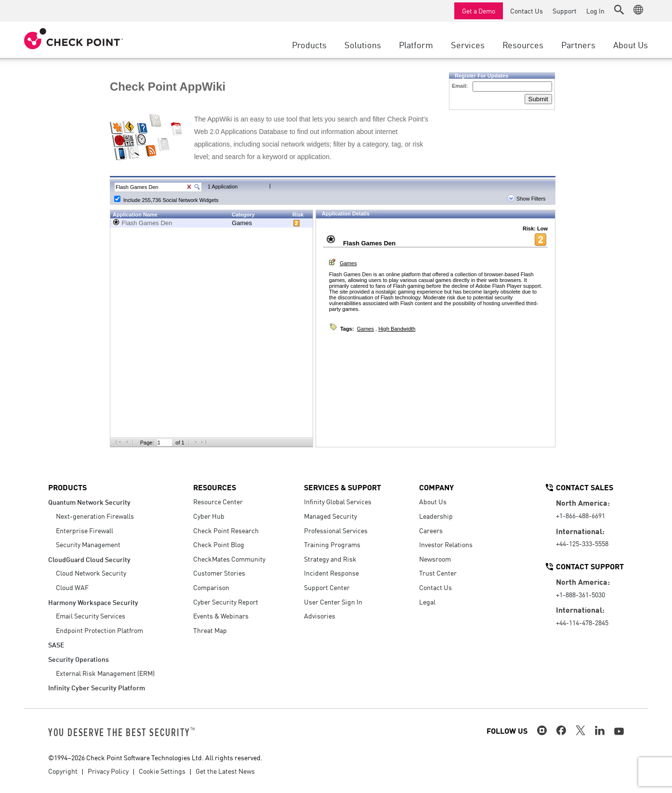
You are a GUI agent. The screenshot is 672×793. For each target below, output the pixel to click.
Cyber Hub (209, 516)
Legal (427, 602)
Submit (538, 99)
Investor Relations (446, 544)
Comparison (211, 587)
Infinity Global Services (338, 501)
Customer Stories (219, 573)
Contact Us (527, 11)
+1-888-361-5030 (580, 594)
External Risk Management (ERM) (105, 673)
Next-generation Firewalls (95, 516)
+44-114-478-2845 (582, 622)
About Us (433, 501)
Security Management (88, 544)
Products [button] (309, 44)
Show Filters (527, 199)
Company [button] (436, 487)
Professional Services (336, 530)
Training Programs (332, 544)
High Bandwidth (397, 329)
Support (565, 11)
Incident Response (331, 573)
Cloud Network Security (91, 573)
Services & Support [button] (343, 487)
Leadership (436, 516)
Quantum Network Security (89, 502)
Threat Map (210, 630)
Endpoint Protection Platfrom (99, 630)
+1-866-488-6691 (580, 515)
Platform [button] (416, 44)
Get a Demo (479, 11)
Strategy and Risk (330, 559)
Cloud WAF (72, 587)
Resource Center (218, 501)
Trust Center (438, 573)
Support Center (327, 587)
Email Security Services (91, 616)
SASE (56, 644)
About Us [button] (631, 44)
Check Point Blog (219, 544)
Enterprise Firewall (85, 530)
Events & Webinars (221, 616)
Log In (595, 11)
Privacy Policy (108, 771)
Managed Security (330, 516)
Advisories (320, 616)
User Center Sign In (333, 602)
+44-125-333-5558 (582, 543)
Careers (431, 530)
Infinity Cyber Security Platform (97, 687)
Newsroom (435, 559)
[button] (619, 10)
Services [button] (468, 44)
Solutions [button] (363, 44)
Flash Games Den (147, 223)
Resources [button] (523, 44)
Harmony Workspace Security (93, 602)
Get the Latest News (225, 771)
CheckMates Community (229, 559)
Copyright (63, 771)
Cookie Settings (162, 771)
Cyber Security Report (226, 602)
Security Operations (79, 659)
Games (242, 223)
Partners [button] (578, 44)
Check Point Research (226, 530)
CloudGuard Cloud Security (89, 559)
